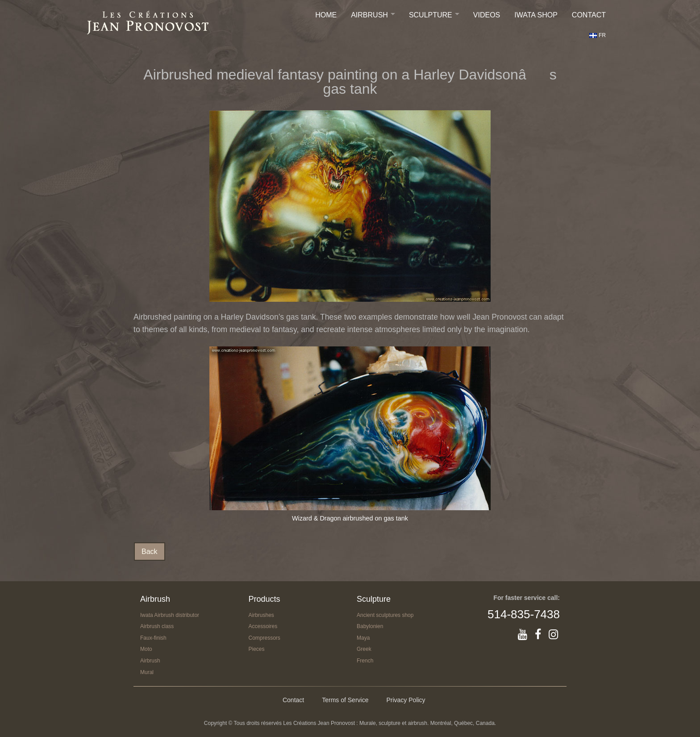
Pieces (257, 649)
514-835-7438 (524, 614)
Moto (146, 649)
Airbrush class (157, 626)
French (365, 661)
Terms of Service (345, 700)
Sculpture (431, 15)
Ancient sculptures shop (385, 615)
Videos (487, 15)
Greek (364, 649)
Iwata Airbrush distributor (170, 615)
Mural (147, 672)
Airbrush (369, 15)
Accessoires (263, 626)
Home (326, 15)
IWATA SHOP (536, 15)
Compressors (265, 638)
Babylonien (370, 626)
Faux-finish (153, 638)
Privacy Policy (406, 700)
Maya (363, 638)
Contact (589, 15)
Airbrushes (261, 615)
